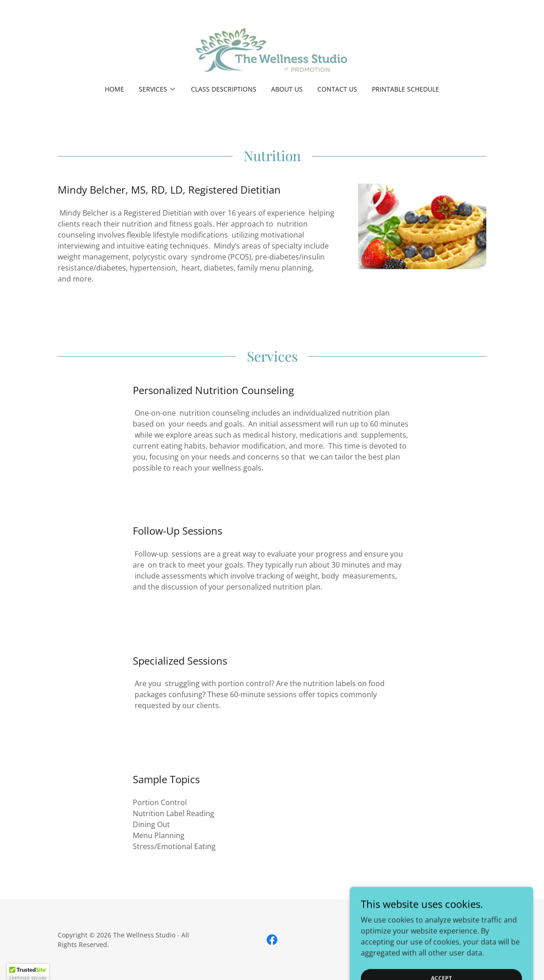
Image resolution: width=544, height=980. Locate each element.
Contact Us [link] (337, 89)
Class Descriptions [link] (224, 89)
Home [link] (114, 89)
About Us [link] (287, 89)
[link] (272, 49)
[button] (158, 89)
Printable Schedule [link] (405, 89)
